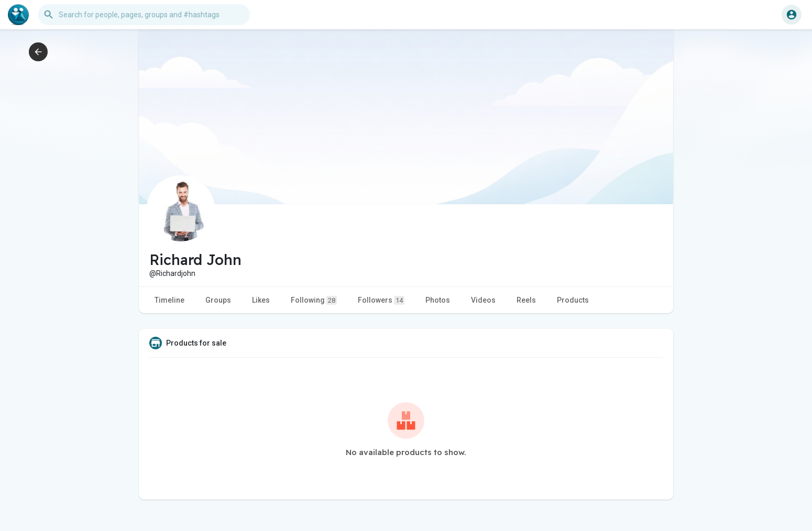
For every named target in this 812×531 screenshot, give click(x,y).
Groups (218, 300)
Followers (381, 300)
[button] (144, 15)
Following (314, 300)
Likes (261, 300)
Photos (438, 300)
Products (573, 300)
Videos (483, 300)
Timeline (169, 300)
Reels (526, 300)
